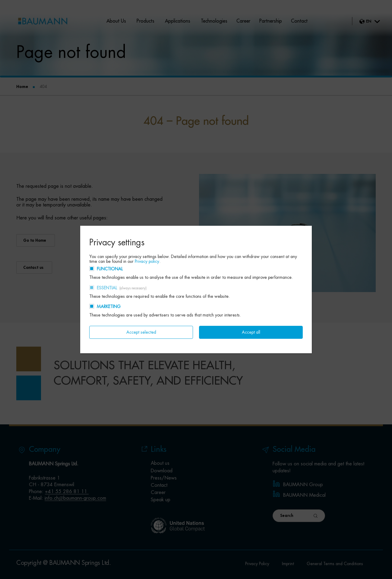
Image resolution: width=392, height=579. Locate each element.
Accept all (251, 332)
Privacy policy (147, 261)
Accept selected (141, 332)
